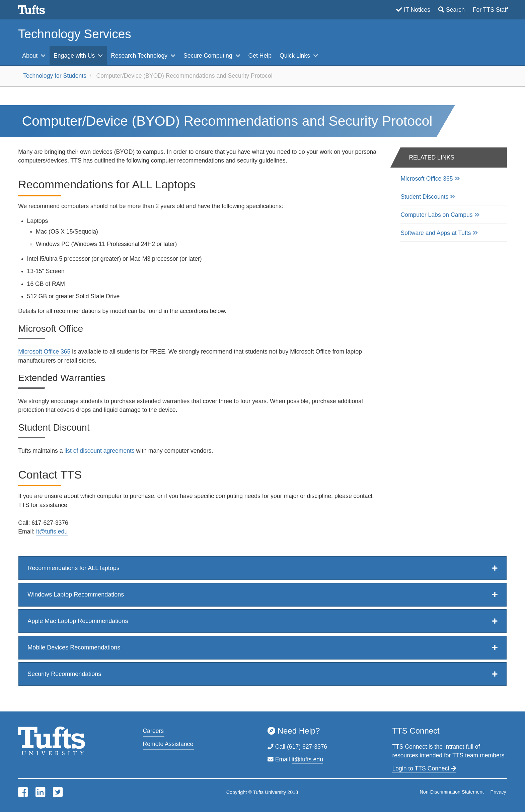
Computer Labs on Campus (436, 215)
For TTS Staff (490, 10)
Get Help (260, 56)
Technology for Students (55, 76)
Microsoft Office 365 (44, 352)
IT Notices (417, 10)
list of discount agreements (99, 451)
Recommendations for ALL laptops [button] (73, 568)
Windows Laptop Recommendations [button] (76, 595)
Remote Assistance (168, 744)
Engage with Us (75, 56)
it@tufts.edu (52, 532)
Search (455, 10)
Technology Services (74, 34)
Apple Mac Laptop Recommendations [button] (78, 621)
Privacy (498, 792)
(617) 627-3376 (307, 747)
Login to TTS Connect (424, 768)
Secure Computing (209, 56)
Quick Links (296, 56)
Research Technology (140, 56)
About (31, 56)
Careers (154, 731)
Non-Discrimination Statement (452, 792)
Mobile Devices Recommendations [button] (74, 647)
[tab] (262, 568)
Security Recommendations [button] (64, 674)
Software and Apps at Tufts (436, 233)
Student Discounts (424, 197)
